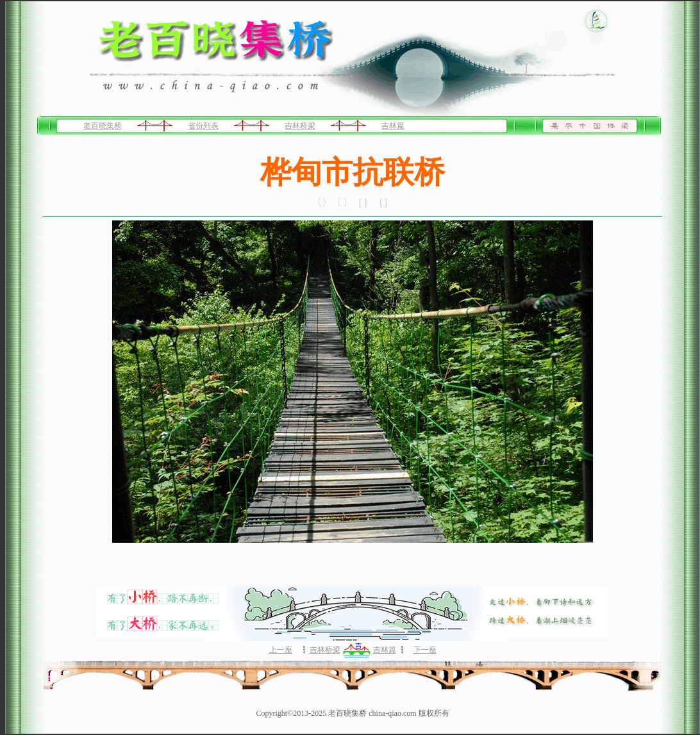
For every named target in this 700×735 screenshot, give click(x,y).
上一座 (281, 650)
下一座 (425, 650)
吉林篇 (393, 126)
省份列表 (203, 126)
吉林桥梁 (300, 126)
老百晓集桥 (103, 126)
